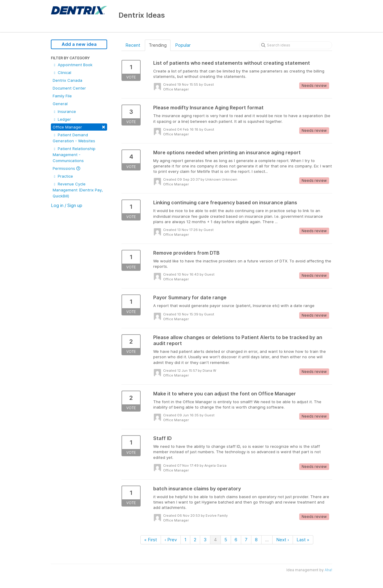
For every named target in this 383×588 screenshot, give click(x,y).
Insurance (64, 111)
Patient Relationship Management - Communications (74, 155)
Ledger (62, 119)
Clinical (62, 72)
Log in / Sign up (67, 205)
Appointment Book (73, 65)
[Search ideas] (296, 45)
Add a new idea (79, 44)
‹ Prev (171, 540)
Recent (133, 45)
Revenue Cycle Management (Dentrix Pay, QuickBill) (78, 190)
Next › (283, 540)
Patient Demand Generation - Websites (74, 138)
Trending (158, 45)
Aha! (328, 570)
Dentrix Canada (67, 80)
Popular (183, 45)
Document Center (69, 88)
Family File (62, 96)
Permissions (66, 168)
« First (151, 540)
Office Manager (79, 127)
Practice (63, 176)
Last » (303, 540)
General (60, 104)
